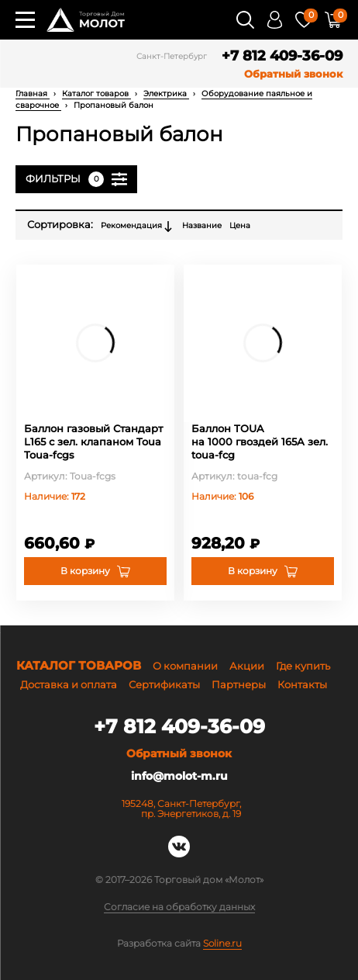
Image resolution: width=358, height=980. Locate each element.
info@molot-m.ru (179, 776)
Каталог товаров (96, 93)
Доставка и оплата (69, 684)
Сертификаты (164, 684)
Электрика (166, 93)
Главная (33, 93)
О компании (185, 666)
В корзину (85, 571)
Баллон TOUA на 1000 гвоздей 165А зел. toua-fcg (260, 442)
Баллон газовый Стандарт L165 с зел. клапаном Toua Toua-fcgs (93, 442)
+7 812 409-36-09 (282, 56)
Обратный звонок (293, 74)
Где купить (303, 666)
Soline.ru (222, 943)
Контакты (302, 684)
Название (202, 225)
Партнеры (239, 684)
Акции (247, 666)
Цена (240, 225)
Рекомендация (138, 227)
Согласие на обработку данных (179, 907)
